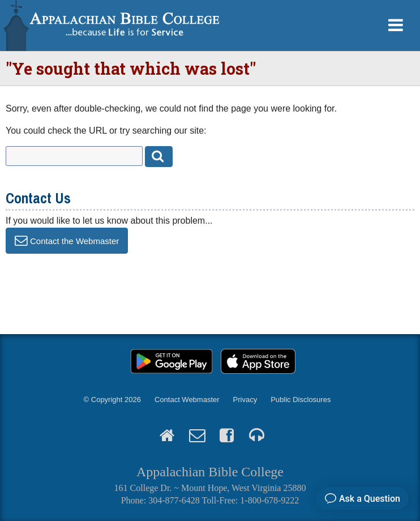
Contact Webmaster (187, 400)
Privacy (245, 400)
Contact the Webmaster (74, 240)
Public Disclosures (301, 400)
